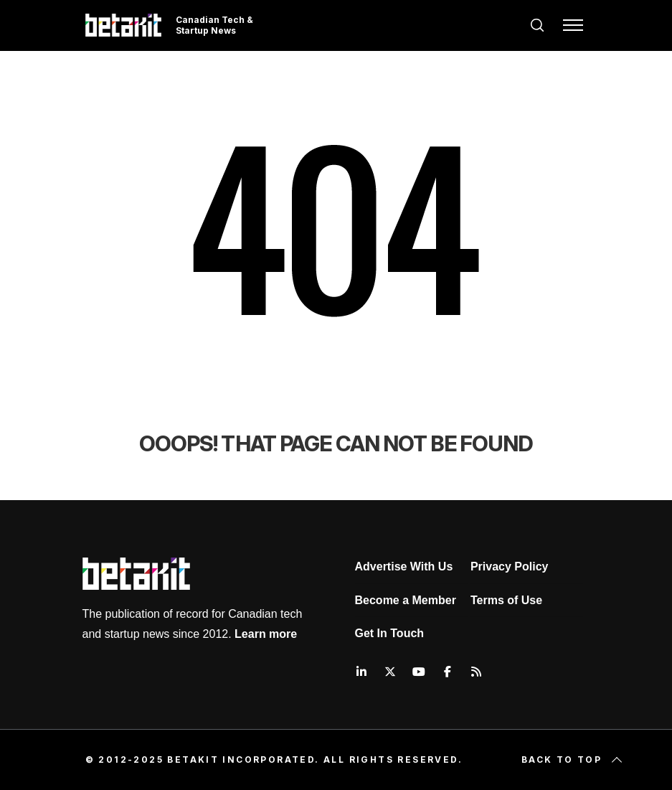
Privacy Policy (510, 566)
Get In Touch (390, 633)
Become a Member (406, 600)
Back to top (573, 760)
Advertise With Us (404, 566)
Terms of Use (506, 600)
